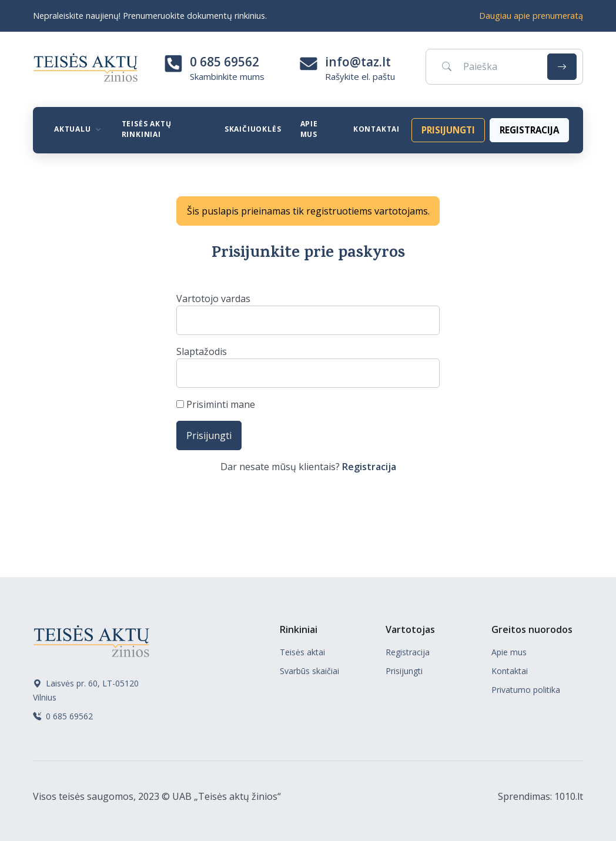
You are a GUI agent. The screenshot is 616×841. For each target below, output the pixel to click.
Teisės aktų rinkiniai (147, 129)
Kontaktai (376, 129)
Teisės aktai (302, 652)
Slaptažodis (202, 351)
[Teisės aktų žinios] (92, 639)
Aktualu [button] (73, 129)
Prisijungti (404, 671)
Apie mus (309, 129)
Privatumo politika (526, 690)
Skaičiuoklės (253, 129)
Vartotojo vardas (213, 299)
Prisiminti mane (216, 404)
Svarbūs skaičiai (309, 671)
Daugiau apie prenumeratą (531, 16)
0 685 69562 (225, 62)
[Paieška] (485, 66)
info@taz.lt (358, 62)
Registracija (369, 467)
